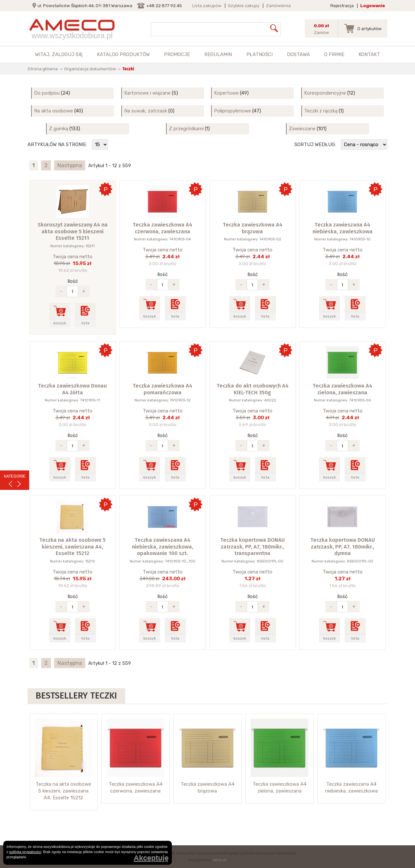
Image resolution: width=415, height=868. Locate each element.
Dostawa (298, 54)
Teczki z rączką (321, 111)
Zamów (321, 32)
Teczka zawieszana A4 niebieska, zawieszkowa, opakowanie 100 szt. (163, 547)
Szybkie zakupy (244, 6)
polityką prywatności (25, 852)
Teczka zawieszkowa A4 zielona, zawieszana (342, 389)
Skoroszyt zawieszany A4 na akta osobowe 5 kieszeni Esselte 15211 (73, 231)
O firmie (334, 54)
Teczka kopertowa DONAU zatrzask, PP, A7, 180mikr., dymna (343, 547)
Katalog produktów (123, 54)
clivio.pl (220, 860)
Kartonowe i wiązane (147, 93)
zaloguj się (67, 54)
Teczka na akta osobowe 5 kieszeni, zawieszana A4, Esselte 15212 (72, 547)
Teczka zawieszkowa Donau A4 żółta (72, 389)
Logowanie (373, 6)
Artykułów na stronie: (57, 145)
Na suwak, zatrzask (146, 111)
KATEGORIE (15, 476)
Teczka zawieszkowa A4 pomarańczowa (162, 389)
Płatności (260, 54)
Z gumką (59, 129)
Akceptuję (151, 858)
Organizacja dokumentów (90, 69)
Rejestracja (342, 6)
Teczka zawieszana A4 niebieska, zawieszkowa (343, 228)
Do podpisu (47, 93)
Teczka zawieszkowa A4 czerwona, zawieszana (162, 228)
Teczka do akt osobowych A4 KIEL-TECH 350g (253, 389)
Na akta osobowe (53, 111)
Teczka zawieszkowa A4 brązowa (253, 228)
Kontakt (369, 54)
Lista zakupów (207, 6)
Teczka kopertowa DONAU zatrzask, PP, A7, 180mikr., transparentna (252, 547)
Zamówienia (278, 6)
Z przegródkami (186, 129)
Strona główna (43, 69)
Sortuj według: (315, 145)
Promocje (177, 54)
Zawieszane (302, 129)
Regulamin (218, 54)
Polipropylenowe (232, 111)
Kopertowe (226, 93)
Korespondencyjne (325, 93)
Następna (70, 165)
